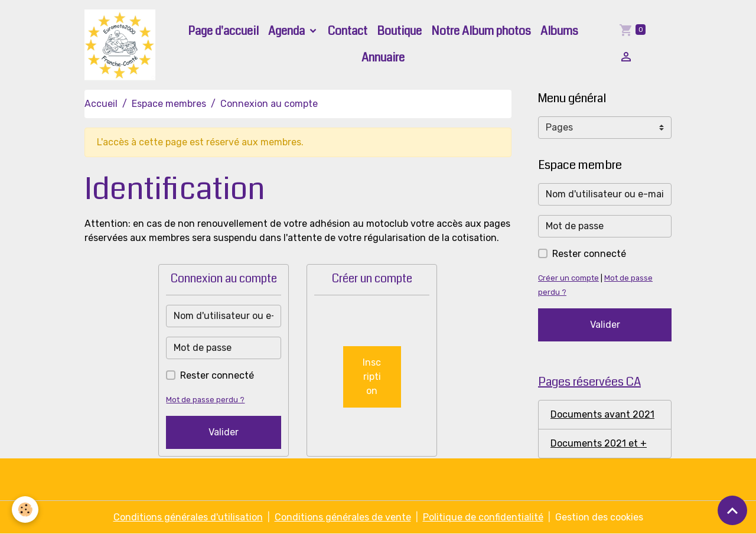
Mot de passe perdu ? (205, 400)
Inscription (372, 377)
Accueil (101, 104)
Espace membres (169, 104)
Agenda (288, 31)
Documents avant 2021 (602, 414)
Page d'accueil (223, 31)
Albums (559, 31)
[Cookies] (25, 509)
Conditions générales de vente (343, 517)
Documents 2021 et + (599, 443)
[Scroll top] (732, 510)
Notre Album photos (481, 31)
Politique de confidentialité (483, 517)
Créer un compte (568, 278)
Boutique (399, 31)
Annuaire (383, 58)
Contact (348, 31)
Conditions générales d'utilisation (188, 517)
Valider (224, 432)
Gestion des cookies (599, 517)
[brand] (121, 45)
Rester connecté (217, 375)
